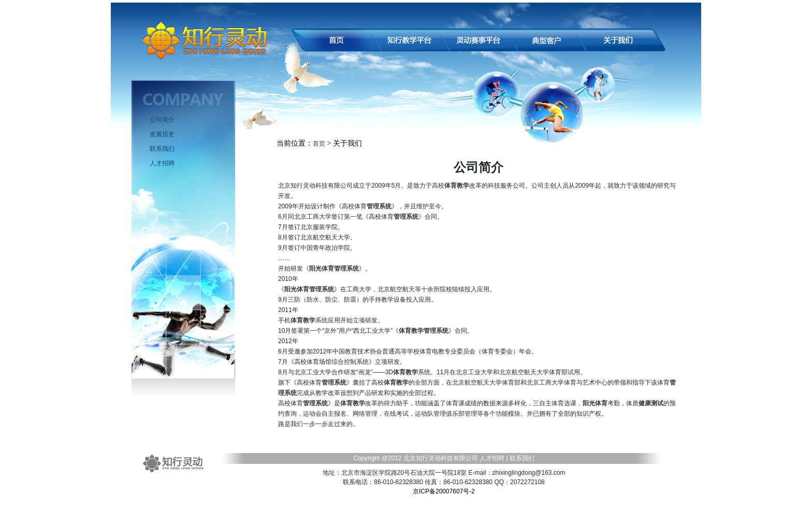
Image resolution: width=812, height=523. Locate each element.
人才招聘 (162, 163)
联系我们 (162, 149)
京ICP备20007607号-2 (444, 491)
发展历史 (162, 134)
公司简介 (162, 120)
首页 (319, 144)
